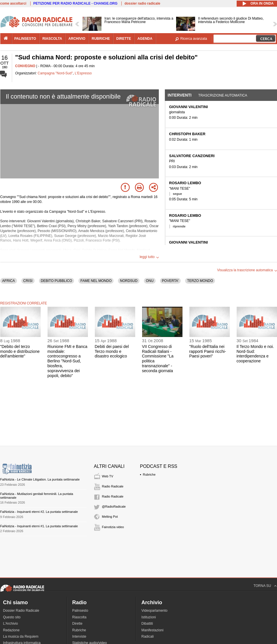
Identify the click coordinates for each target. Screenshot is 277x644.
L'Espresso (83, 73)
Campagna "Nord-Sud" (55, 73)
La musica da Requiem (21, 637)
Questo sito (12, 617)
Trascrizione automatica (223, 95)
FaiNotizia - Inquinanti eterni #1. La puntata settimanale (39, 526)
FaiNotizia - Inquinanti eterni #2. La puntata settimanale (39, 512)
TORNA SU (262, 586)
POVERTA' (170, 281)
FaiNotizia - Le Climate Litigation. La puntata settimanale (40, 479)
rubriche (101, 39)
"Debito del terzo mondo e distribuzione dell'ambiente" (20, 351)
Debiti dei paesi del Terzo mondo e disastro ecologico (112, 351)
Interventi (180, 95)
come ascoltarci (13, 3)
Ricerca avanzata (194, 39)
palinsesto (25, 39)
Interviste (79, 637)
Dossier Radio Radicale (21, 611)
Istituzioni (149, 617)
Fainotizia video (113, 527)
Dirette (77, 624)
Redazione (11, 630)
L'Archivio (11, 624)
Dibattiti (147, 624)
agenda (145, 39)
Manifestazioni (153, 630)
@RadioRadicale (114, 506)
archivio (77, 39)
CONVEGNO (25, 66)
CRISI (28, 281)
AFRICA (9, 281)
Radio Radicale (113, 486)
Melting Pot (110, 517)
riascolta (52, 39)
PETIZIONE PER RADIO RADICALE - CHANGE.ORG (76, 3)
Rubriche (149, 474)
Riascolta (79, 617)
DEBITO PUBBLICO (56, 281)
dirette (124, 39)
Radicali (148, 637)
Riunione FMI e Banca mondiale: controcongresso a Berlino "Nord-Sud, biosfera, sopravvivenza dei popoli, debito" (68, 361)
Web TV (108, 476)
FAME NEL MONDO (96, 281)
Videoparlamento (155, 611)
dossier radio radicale (142, 3)
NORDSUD (129, 281)
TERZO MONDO (200, 281)
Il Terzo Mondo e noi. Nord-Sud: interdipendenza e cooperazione (255, 354)
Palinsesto (80, 611)
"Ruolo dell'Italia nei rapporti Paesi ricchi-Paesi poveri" (208, 351)
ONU (150, 281)
